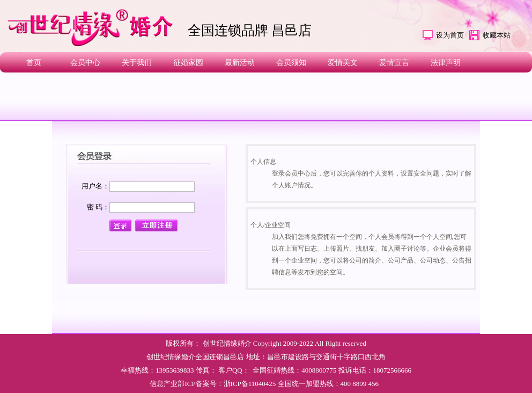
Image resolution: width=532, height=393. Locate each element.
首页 (34, 63)
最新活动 (240, 63)
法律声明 (446, 63)
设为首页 (450, 35)
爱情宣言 (394, 63)
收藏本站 (497, 35)
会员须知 (291, 63)
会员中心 (85, 63)
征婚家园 (188, 63)
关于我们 (137, 63)
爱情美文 (343, 63)
